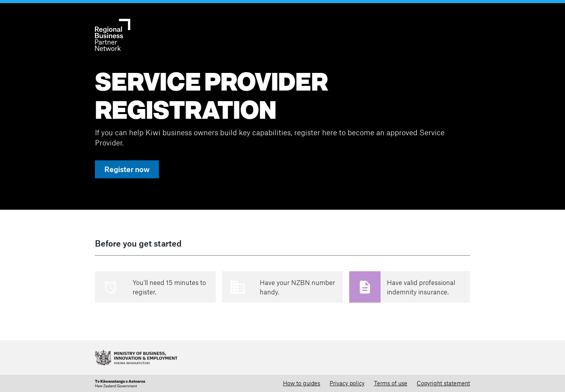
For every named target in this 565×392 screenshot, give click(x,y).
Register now (127, 169)
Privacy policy (347, 383)
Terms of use (391, 383)
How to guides (302, 383)
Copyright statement (443, 383)
